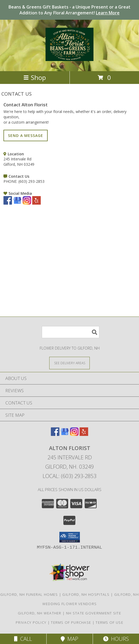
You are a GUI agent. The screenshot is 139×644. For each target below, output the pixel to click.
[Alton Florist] (69, 58)
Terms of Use (109, 622)
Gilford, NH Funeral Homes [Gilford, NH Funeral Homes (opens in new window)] (29, 594)
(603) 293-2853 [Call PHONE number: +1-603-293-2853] (31, 181)
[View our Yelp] (36, 203)
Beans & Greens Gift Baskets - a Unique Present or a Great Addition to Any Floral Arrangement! (69, 10)
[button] (70, 537)
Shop (35, 77)
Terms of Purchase (71, 622)
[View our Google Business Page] (17, 203)
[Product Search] (71, 332)
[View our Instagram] (27, 203)
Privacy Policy (31, 622)
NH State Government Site (94, 613)
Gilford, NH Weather (40, 613)
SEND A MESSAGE (26, 135)
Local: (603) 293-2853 (69, 476)
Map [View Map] (69, 639)
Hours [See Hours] (116, 639)
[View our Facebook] (8, 203)
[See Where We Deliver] (69, 363)
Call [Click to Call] (23, 639)
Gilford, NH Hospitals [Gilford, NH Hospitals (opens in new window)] (86, 594)
